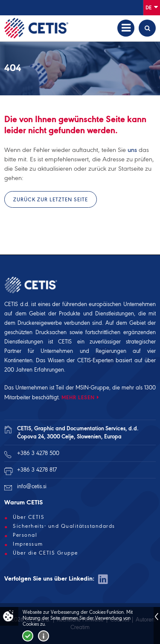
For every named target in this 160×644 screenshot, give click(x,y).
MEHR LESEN (78, 397)
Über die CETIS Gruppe (45, 553)
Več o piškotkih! (44, 636)
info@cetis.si (32, 486)
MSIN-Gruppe (92, 388)
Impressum (28, 544)
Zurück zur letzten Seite (51, 199)
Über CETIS (29, 517)
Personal (25, 535)
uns (132, 150)
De (152, 7)
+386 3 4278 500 (38, 453)
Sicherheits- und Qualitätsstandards (64, 526)
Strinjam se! (28, 636)
